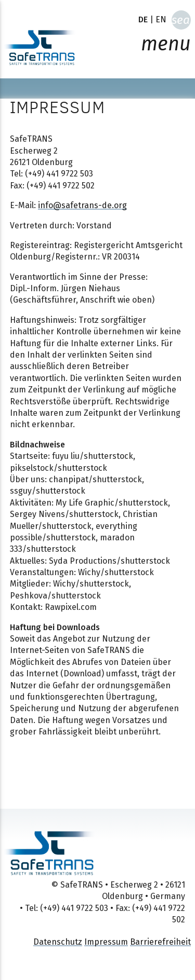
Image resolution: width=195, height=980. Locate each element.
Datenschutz (58, 942)
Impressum (106, 942)
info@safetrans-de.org (82, 205)
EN (161, 19)
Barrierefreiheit (160, 942)
